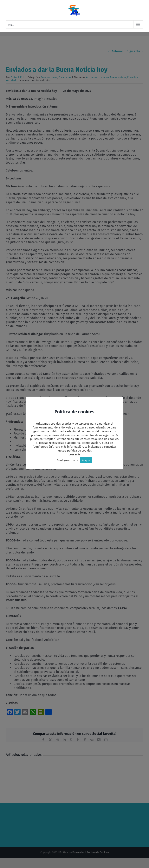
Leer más (74, 454)
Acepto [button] (86, 460)
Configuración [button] (66, 460)
